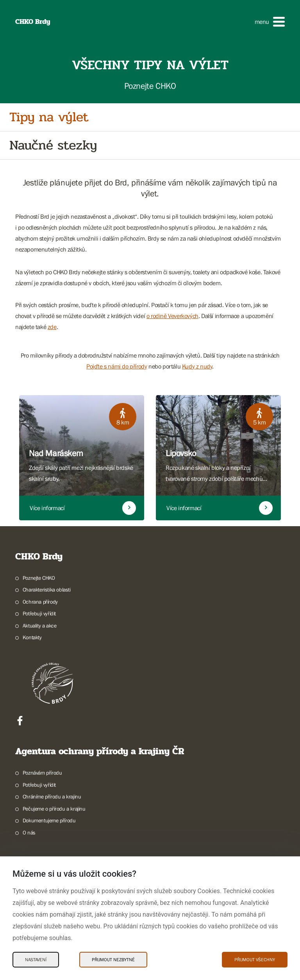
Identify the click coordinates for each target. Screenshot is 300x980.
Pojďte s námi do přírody (117, 366)
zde (52, 327)
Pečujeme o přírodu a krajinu (54, 809)
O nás (29, 833)
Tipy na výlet (49, 117)
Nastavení (36, 960)
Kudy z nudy (197, 366)
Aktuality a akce (40, 626)
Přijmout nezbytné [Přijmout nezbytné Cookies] (113, 960)
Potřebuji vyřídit (39, 613)
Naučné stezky (53, 145)
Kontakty (32, 637)
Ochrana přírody (40, 602)
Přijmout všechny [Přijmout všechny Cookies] (255, 960)
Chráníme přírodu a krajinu (52, 797)
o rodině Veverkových (172, 316)
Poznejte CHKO (39, 578)
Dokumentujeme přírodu (49, 820)
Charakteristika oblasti (47, 590)
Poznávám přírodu (42, 773)
